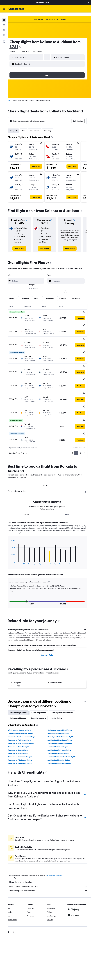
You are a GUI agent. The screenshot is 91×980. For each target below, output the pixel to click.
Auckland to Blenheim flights (61, 743)
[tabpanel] (50, 550)
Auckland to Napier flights (23, 733)
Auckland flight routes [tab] (23, 696)
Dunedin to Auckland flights (61, 716)
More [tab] (69, 497)
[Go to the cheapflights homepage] (17, 9)
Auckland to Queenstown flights (62, 726)
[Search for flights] (4, 16)
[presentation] (34, 43)
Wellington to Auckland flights (25, 713)
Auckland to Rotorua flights (60, 730)
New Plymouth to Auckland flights (63, 720)
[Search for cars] (4, 26)
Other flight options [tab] (43, 701)
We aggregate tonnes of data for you (51, 869)
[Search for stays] (4, 21)
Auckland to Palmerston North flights (64, 740)
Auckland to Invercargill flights (62, 746)
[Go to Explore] (4, 31)
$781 (27, 43)
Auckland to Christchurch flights (62, 723)
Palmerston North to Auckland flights (27, 720)
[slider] (68, 295)
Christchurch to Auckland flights (62, 713)
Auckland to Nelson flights (23, 736)
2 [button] (81, 436)
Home (14, 97)
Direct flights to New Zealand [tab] (67, 696)
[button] (88, 3)
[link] (24, 252)
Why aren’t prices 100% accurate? (51, 874)
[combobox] (43, 48)
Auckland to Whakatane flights (25, 743)
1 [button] (76, 436)
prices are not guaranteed (60, 858)
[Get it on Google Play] (75, 895)
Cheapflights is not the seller (51, 865)
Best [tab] (29, 132)
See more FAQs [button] (50, 638)
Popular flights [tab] (61, 701)
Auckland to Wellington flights (25, 723)
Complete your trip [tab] (44, 696)
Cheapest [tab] (18, 132)
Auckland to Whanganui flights (25, 746)
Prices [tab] (31, 497)
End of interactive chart (15, 546)
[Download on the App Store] (75, 900)
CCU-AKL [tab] (50, 469)
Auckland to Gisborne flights (61, 736)
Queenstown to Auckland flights (25, 716)
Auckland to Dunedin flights (24, 730)
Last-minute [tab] (40, 132)
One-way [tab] (53, 132)
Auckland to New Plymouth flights (26, 726)
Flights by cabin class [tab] (23, 701)
